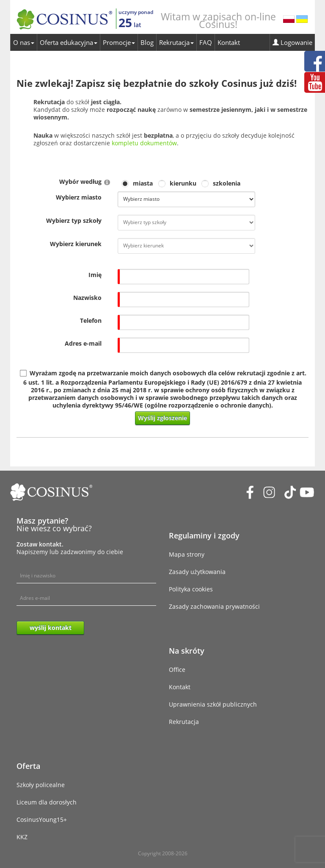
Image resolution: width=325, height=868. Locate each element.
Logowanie (292, 42)
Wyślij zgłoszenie (162, 418)
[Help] (107, 182)
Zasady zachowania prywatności (214, 606)
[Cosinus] (64, 17)
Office (177, 670)
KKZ (22, 837)
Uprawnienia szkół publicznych (213, 704)
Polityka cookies (191, 589)
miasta (143, 183)
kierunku (183, 183)
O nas (24, 42)
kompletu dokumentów (144, 143)
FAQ (206, 42)
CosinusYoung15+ (42, 819)
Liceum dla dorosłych (47, 802)
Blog (147, 42)
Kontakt (229, 42)
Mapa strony (187, 554)
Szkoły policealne (41, 785)
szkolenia (227, 183)
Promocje (119, 42)
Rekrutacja (176, 42)
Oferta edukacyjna (69, 42)
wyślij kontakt (51, 628)
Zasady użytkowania (197, 572)
